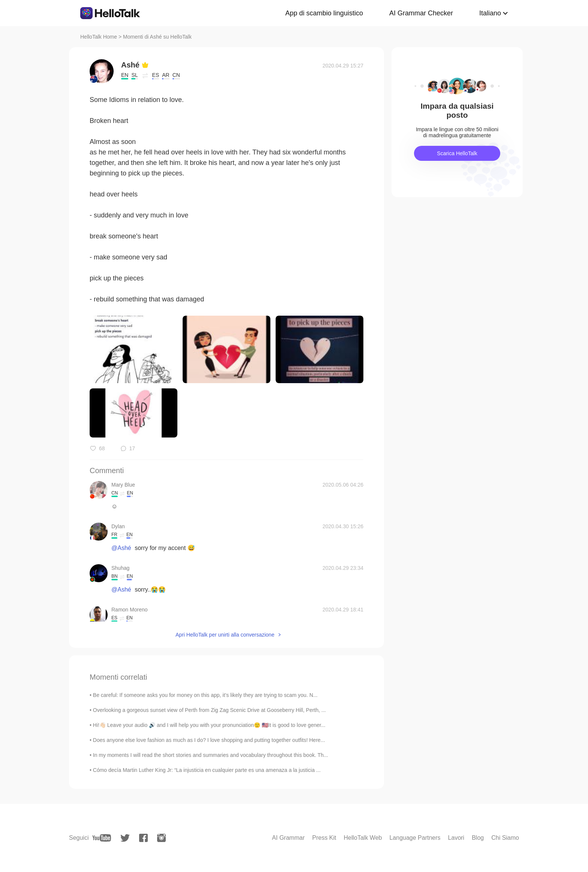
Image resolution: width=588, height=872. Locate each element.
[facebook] (143, 838)
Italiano (490, 13)
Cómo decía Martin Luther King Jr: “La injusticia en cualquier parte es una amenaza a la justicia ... (207, 770)
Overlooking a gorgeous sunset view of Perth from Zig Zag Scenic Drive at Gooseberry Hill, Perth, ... (209, 710)
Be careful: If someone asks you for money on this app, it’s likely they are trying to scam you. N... (205, 695)
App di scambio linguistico (324, 13)
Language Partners (415, 838)
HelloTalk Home (99, 37)
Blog (478, 838)
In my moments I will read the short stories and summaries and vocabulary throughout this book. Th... (211, 755)
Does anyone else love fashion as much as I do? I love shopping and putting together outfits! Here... (209, 740)
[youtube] (102, 838)
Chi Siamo (505, 838)
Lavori (456, 838)
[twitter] (125, 838)
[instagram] (161, 838)
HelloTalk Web (363, 838)
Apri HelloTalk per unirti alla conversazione (225, 635)
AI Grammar (288, 838)
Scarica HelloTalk (457, 153)
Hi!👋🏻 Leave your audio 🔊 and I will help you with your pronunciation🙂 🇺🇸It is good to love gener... (209, 725)
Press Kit (324, 838)
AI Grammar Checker (421, 13)
